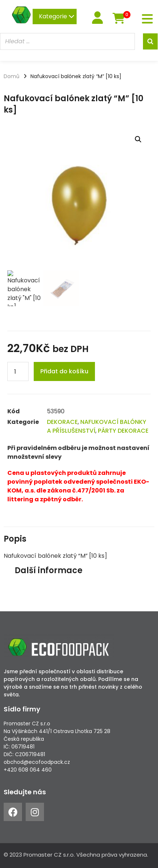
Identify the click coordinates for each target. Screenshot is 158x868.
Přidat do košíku (64, 371)
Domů (12, 76)
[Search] (150, 41)
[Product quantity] (18, 371)
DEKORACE (62, 422)
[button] (138, 139)
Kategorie (57, 16)
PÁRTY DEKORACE (123, 431)
